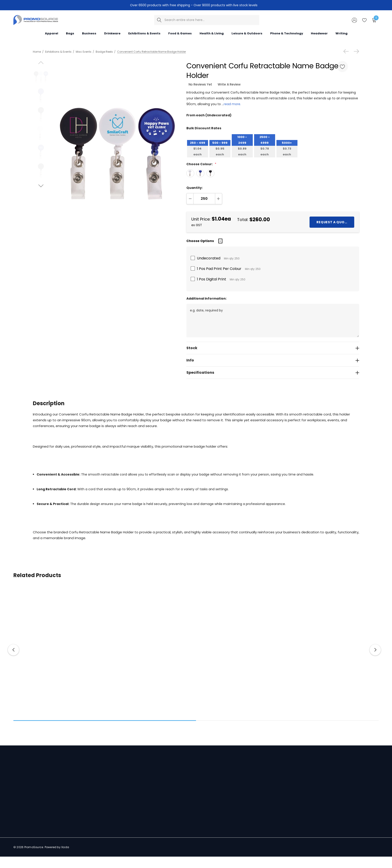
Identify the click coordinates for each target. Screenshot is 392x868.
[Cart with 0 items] (374, 20)
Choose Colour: (201, 164)
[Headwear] (319, 33)
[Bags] (70, 33)
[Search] (159, 20)
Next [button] (375, 650)
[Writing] (341, 33)
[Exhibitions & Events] (144, 33)
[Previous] (347, 51)
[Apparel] (52, 33)
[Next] (355, 51)
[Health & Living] (212, 33)
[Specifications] (273, 373)
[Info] (273, 360)
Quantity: (195, 188)
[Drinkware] (112, 33)
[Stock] (273, 348)
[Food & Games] (180, 33)
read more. (232, 104)
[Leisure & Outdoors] (247, 33)
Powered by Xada (57, 847)
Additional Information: (207, 298)
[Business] (89, 33)
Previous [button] (13, 650)
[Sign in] (354, 20)
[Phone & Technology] (287, 33)
